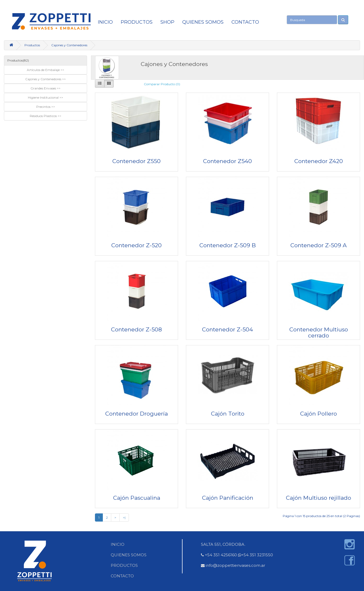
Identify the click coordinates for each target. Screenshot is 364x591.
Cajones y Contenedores (69, 45)
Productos (137, 22)
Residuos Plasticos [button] (44, 116)
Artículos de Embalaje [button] (44, 70)
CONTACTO (245, 22)
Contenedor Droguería (136, 414)
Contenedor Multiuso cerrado (319, 332)
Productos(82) (18, 60)
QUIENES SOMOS (203, 22)
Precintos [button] (44, 107)
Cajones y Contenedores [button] (44, 79)
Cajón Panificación (228, 498)
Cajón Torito (228, 414)
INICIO (105, 22)
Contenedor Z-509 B (228, 245)
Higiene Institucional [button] (44, 97)
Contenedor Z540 (227, 161)
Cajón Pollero (318, 414)
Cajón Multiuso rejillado (318, 498)
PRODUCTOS (124, 565)
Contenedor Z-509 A (318, 245)
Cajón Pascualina (137, 498)
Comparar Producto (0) (162, 84)
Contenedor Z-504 (227, 329)
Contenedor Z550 (136, 161)
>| (124, 517)
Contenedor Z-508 (136, 329)
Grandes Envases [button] (44, 88)
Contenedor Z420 (319, 161)
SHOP (167, 22)
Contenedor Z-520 (136, 245)
